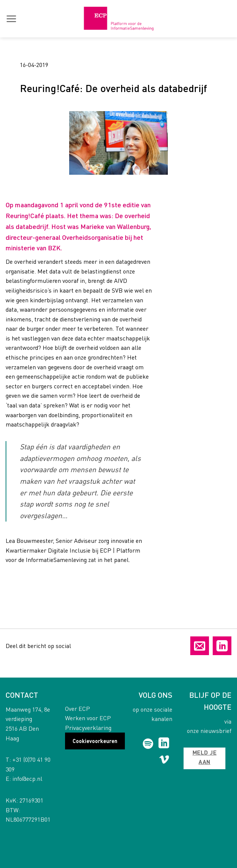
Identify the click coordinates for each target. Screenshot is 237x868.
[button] (11, 19)
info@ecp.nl (27, 778)
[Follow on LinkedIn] (164, 744)
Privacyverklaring (88, 728)
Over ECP (78, 708)
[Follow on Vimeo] (164, 761)
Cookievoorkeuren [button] (95, 741)
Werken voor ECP (88, 718)
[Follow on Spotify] (148, 744)
